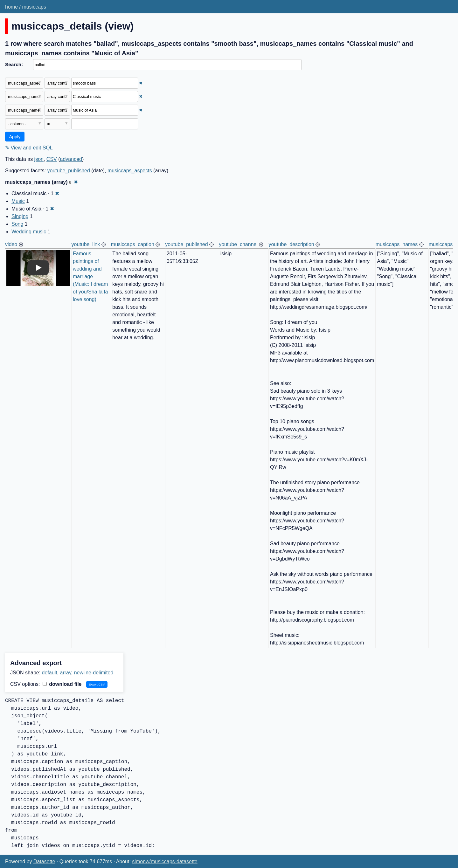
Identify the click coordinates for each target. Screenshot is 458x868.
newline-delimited (94, 673)
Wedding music (29, 232)
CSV (52, 159)
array (66, 673)
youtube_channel (238, 244)
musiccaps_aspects (130, 171)
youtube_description (291, 244)
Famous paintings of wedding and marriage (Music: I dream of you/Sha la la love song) (91, 276)
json (39, 159)
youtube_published (69, 171)
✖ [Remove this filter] (141, 83)
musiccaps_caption (133, 244)
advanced (71, 159)
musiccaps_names (397, 244)
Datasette (44, 861)
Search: (14, 64)
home (11, 7)
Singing (20, 216)
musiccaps (34, 7)
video (11, 244)
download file (62, 684)
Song (17, 224)
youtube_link (86, 244)
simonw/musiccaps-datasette (165, 861)
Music (18, 201)
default (50, 673)
